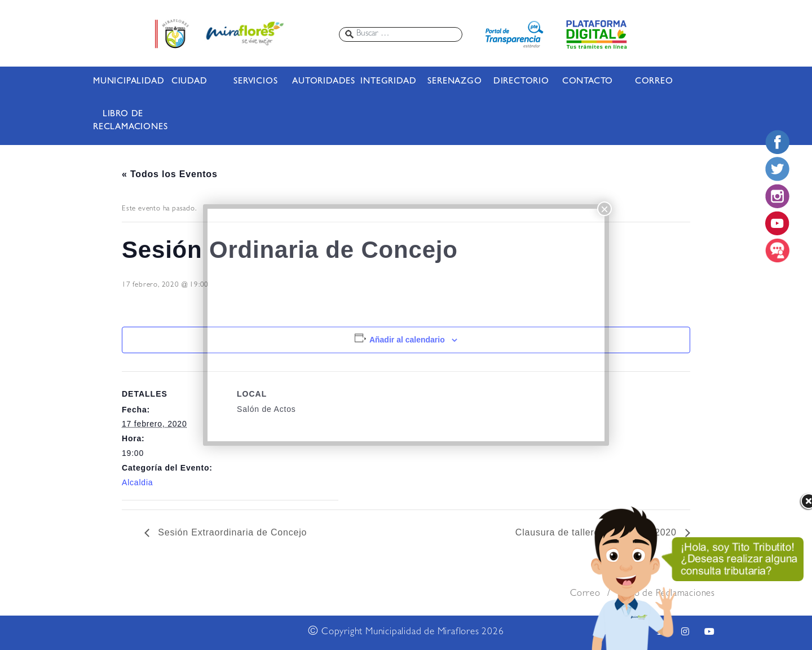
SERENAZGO (454, 82)
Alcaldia (137, 482)
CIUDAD (189, 82)
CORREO (654, 82)
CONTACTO (588, 82)
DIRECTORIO (521, 82)
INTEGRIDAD (388, 82)
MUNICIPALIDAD (123, 82)
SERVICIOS (255, 82)
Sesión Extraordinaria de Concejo (231, 532)
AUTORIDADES (322, 82)
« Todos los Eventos (170, 174)
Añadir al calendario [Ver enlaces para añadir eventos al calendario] (407, 340)
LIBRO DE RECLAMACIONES (123, 121)
